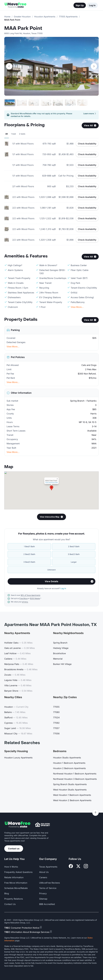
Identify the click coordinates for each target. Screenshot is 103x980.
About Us (44, 872)
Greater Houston (22, 17)
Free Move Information (16, 883)
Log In (92, 5)
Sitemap (43, 899)
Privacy (43, 893)
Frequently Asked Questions (18, 872)
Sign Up (80, 5)
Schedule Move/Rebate (16, 888)
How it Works (11, 867)
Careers (43, 877)
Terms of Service (48, 888)
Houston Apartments (45, 17)
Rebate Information (14, 877)
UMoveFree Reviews (49, 883)
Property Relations (14, 899)
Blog (7, 893)
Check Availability (87, 144)
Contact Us (10, 904)
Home (7, 17)
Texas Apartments (48, 867)
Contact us (14, 849)
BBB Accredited (47, 904)
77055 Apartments (68, 17)
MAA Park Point (23, 28)
